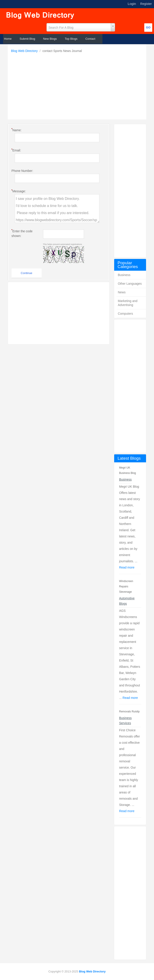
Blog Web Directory (25, 51)
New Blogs (50, 39)
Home (8, 39)
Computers (125, 314)
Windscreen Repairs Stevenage (126, 586)
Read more (127, 567)
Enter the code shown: (22, 233)
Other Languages (130, 284)
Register (146, 4)
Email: (16, 150)
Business (124, 275)
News (122, 292)
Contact (90, 39)
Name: (16, 130)
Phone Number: (22, 171)
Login (132, 4)
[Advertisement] (78, 85)
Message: (19, 191)
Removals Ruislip (129, 712)
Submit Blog (27, 39)
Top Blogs (71, 39)
